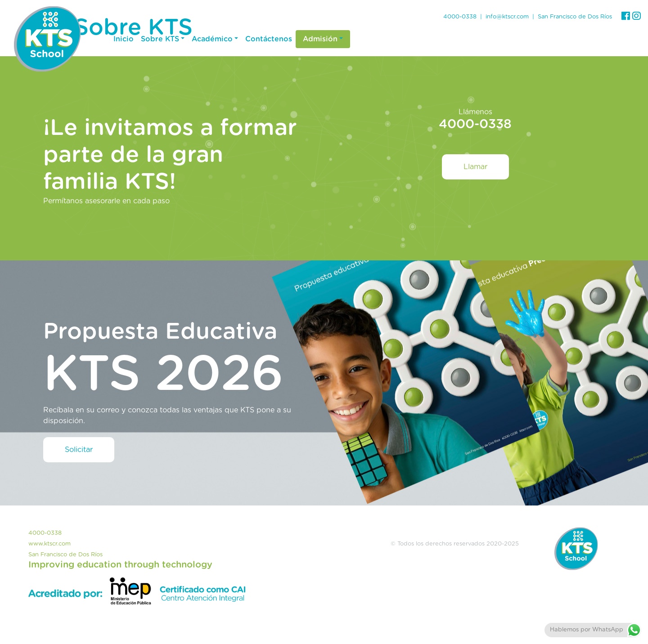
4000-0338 (460, 17)
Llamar (475, 167)
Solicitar (79, 450)
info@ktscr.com (507, 17)
